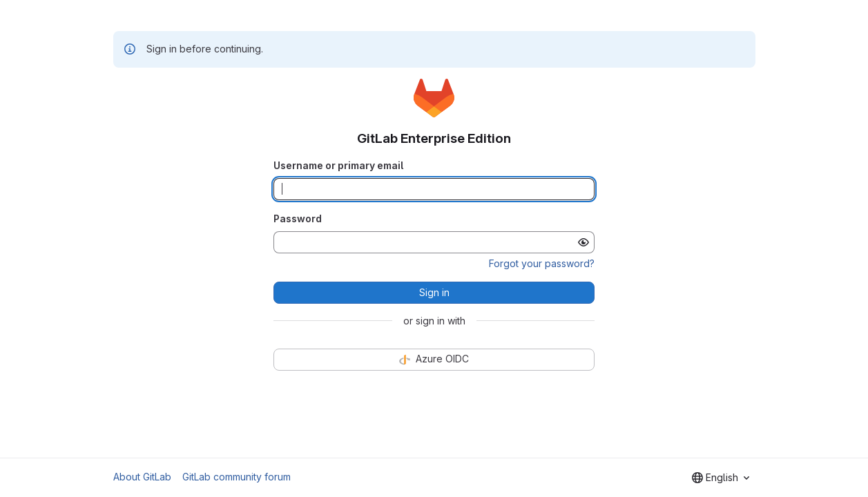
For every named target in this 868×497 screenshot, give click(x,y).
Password (298, 218)
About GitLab (142, 477)
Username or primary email (338, 165)
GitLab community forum (237, 477)
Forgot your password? (542, 263)
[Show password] (584, 242)
